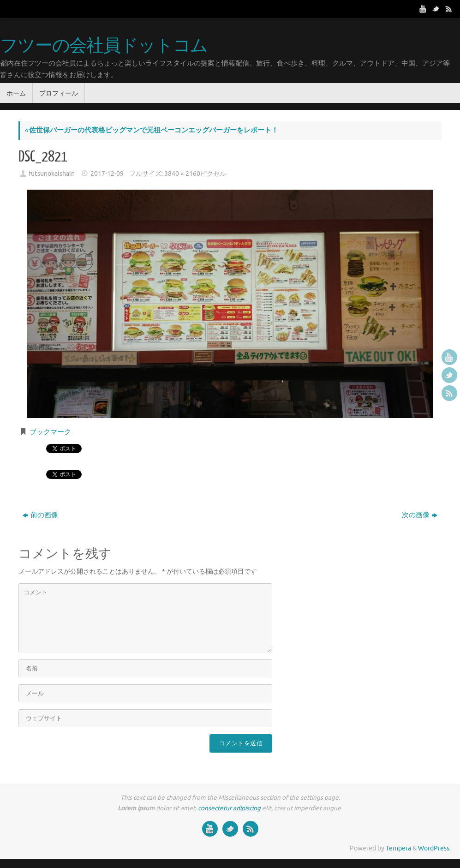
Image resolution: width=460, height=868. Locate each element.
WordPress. (434, 848)
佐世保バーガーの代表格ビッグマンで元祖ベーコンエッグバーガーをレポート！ (151, 130)
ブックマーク (50, 432)
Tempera (398, 848)
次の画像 (420, 515)
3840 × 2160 (182, 174)
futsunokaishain (52, 174)
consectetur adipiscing (229, 808)
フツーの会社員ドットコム (104, 46)
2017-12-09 (107, 174)
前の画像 (40, 515)
